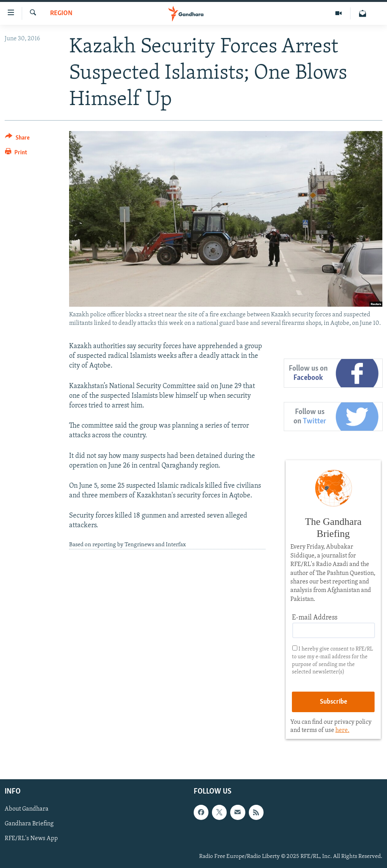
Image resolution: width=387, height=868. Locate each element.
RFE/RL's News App (31, 839)
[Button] (17, 139)
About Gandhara (27, 809)
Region (61, 13)
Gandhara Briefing (29, 824)
